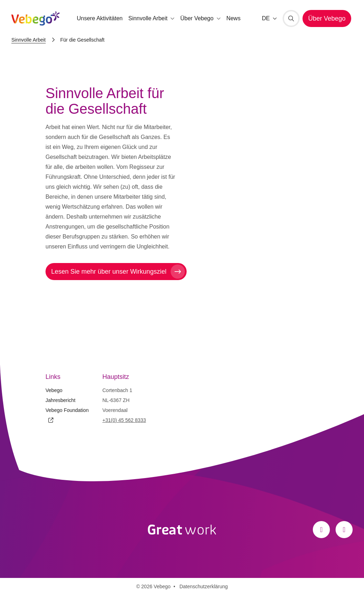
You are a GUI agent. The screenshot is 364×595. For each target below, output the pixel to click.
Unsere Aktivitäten (100, 18)
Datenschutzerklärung (204, 586)
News (234, 18)
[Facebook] (321, 530)
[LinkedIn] (344, 530)
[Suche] (291, 18)
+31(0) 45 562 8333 (124, 420)
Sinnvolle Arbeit (29, 40)
